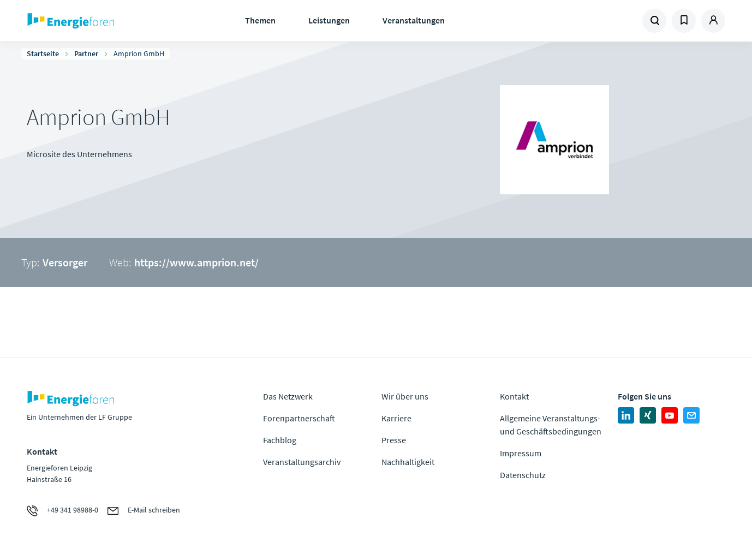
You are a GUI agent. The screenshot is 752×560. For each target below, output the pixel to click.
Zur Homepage (105, 21)
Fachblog (280, 440)
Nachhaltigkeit (408, 462)
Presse (394, 440)
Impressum (521, 453)
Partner (86, 53)
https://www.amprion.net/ (196, 262)
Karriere (396, 418)
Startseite (43, 53)
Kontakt (514, 396)
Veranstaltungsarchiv (302, 462)
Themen (260, 20)
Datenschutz (523, 475)
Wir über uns (405, 396)
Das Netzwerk (288, 396)
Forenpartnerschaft (299, 418)
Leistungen (329, 20)
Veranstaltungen (414, 20)
